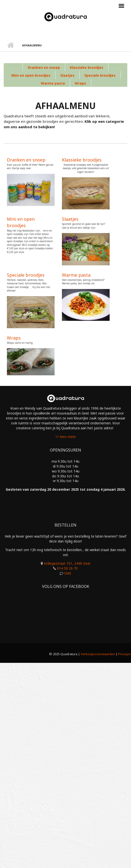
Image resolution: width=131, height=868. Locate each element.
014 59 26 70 (67, 568)
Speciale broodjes (100, 75)
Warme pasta (53, 83)
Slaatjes (67, 75)
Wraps (80, 83)
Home (10, 45)
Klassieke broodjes (87, 67)
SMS (68, 573)
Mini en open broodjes (31, 75)
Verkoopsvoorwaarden (98, 654)
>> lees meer (66, 437)
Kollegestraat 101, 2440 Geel (67, 563)
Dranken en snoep (44, 67)
